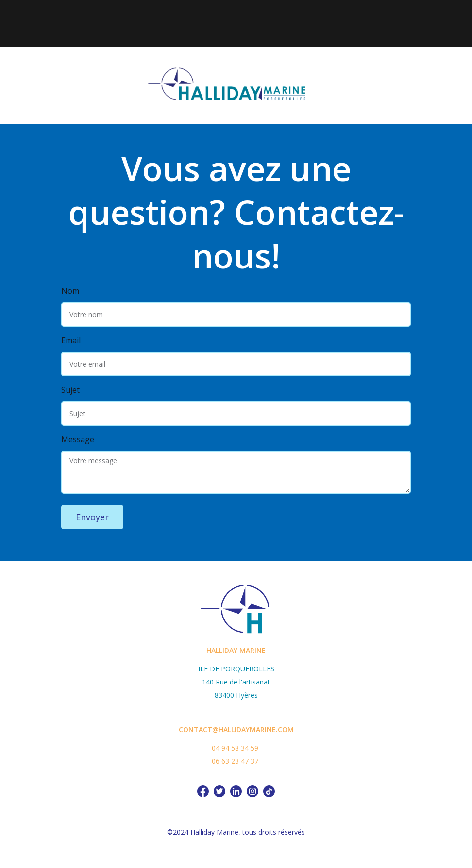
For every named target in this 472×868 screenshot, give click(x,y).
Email (71, 340)
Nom (70, 291)
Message (78, 439)
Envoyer (92, 517)
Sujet (70, 390)
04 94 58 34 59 (235, 748)
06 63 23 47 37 (235, 761)
